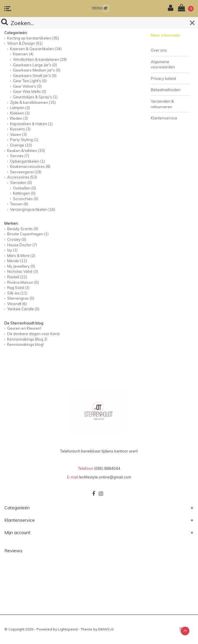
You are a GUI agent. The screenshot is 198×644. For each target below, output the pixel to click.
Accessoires (22, 177)
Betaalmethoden (166, 90)
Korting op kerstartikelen (33, 38)
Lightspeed (68, 629)
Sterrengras (21, 298)
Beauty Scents (23, 229)
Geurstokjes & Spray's (35, 97)
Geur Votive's (27, 86)
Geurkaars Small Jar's (35, 76)
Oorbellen (24, 188)
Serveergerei (26, 172)
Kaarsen (23, 54)
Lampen (20, 108)
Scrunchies (26, 199)
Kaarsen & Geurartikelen (36, 49)
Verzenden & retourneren (162, 104)
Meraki (17, 261)
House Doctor (22, 245)
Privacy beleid (163, 78)
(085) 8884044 (107, 468)
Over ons (159, 50)
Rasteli (17, 277)
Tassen (19, 204)
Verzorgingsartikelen (33, 209)
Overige (21, 145)
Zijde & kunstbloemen (33, 102)
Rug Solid (18, 288)
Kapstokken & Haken (31, 124)
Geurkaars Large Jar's (35, 65)
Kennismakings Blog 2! (27, 339)
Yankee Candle (23, 309)
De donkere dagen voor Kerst (33, 334)
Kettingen (24, 193)
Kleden (19, 118)
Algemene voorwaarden (163, 64)
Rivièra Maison (23, 282)
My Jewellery (21, 266)
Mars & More (21, 256)
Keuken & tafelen (26, 151)
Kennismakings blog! (25, 344)
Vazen (18, 134)
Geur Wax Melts (30, 91)
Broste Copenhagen (28, 234)
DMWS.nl (106, 629)
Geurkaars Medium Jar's (37, 70)
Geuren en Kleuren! (24, 328)
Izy (12, 250)
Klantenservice (164, 118)
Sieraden (21, 183)
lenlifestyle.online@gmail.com (105, 477)
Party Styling (24, 140)
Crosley (17, 239)
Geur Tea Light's (30, 81)
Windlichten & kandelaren (40, 59)
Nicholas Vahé (23, 271)
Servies (20, 156)
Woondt (17, 304)
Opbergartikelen (27, 161)
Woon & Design (25, 43)
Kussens (20, 129)
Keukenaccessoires (30, 166)
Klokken (20, 113)
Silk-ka (17, 293)
